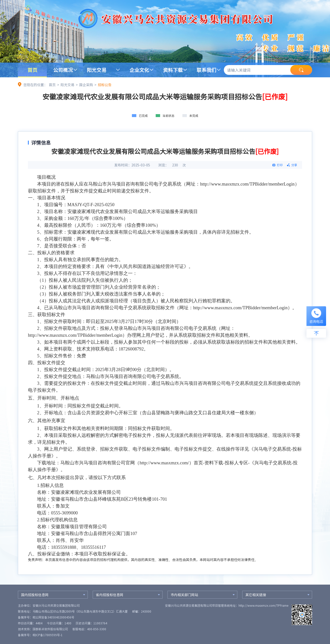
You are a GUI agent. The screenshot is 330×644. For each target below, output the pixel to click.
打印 (280, 165)
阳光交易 (97, 70)
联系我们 (206, 70)
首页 (32, 70)
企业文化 (139, 70)
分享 (294, 165)
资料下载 (173, 70)
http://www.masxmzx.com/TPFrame (263, 605)
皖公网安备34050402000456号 (53, 617)
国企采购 (86, 85)
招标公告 (105, 85)
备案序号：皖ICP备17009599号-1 (40, 635)
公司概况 (63, 70)
